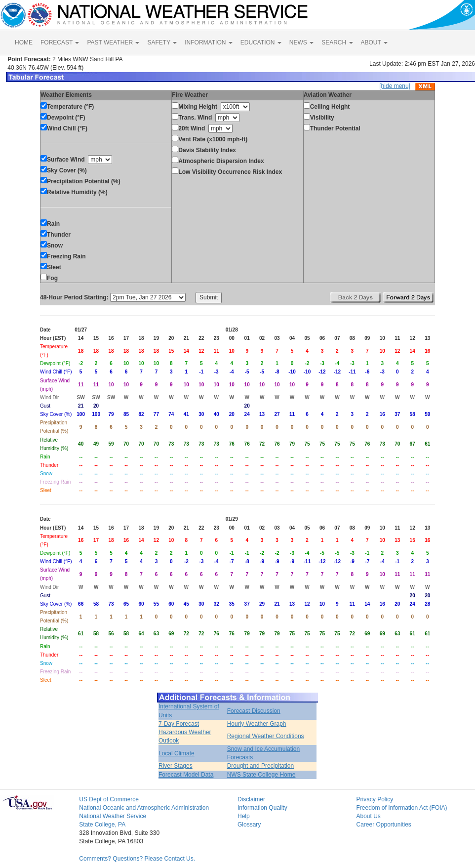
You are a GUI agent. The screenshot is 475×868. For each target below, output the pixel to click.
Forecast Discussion (254, 711)
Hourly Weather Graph (257, 724)
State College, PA (102, 825)
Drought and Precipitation (260, 766)
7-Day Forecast (179, 724)
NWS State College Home (261, 775)
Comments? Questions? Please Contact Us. (137, 859)
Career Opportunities (383, 825)
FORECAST (60, 42)
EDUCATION (261, 42)
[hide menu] (395, 86)
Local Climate (177, 753)
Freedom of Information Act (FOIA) (401, 808)
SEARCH (337, 42)
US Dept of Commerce (109, 799)
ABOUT (374, 42)
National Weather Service (113, 816)
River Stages (176, 766)
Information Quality (262, 808)
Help (244, 816)
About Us (368, 816)
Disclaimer (251, 799)
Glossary (249, 825)
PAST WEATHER (113, 42)
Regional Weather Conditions (266, 736)
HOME (24, 42)
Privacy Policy (375, 799)
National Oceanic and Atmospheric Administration (144, 808)
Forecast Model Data (186, 775)
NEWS (301, 42)
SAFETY (162, 42)
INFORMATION (208, 42)
